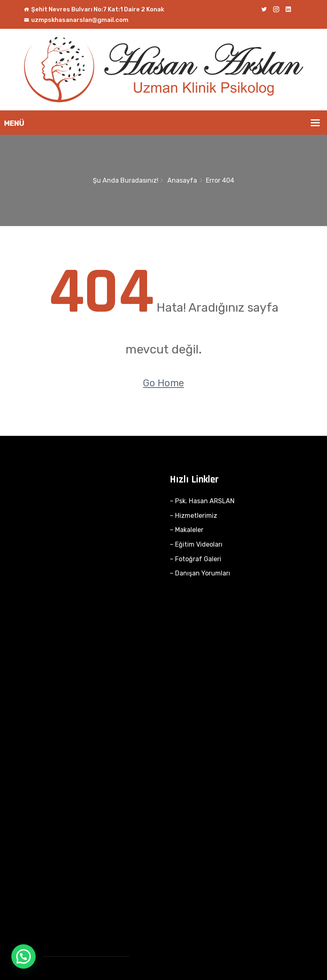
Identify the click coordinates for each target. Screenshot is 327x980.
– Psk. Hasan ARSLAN (202, 501)
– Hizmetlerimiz (193, 516)
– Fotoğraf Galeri (196, 559)
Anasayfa (182, 180)
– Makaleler (187, 530)
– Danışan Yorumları (200, 573)
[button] (24, 956)
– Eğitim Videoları (196, 544)
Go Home (163, 383)
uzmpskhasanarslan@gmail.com (76, 20)
